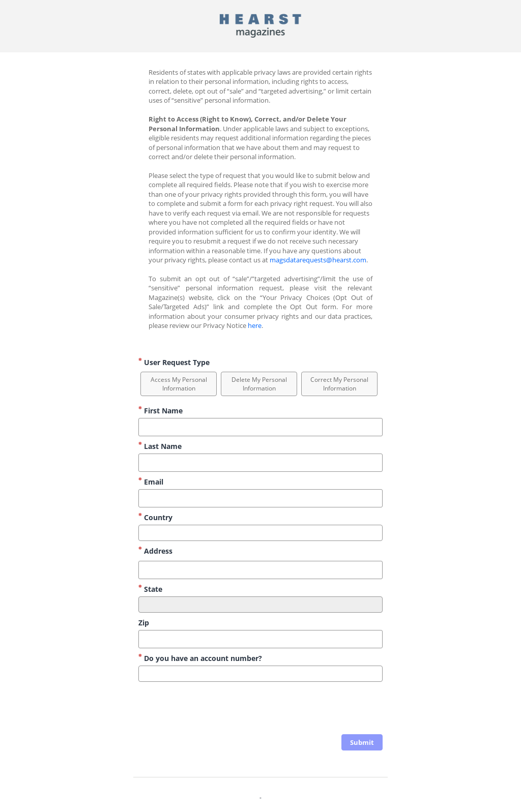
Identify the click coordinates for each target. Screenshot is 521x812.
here (255, 325)
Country (155, 517)
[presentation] (305, 709)
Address (155, 551)
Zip (144, 623)
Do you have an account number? (200, 658)
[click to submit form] (362, 742)
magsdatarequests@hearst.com (318, 260)
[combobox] (260, 533)
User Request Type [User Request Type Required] (174, 362)
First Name (161, 411)
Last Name (160, 446)
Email (151, 482)
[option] (179, 384)
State (150, 589)
